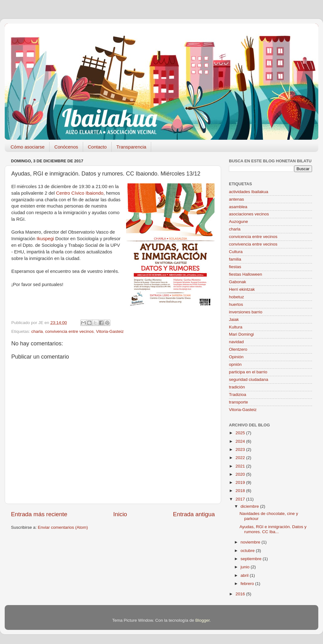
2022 (241, 458)
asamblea (238, 207)
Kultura (236, 327)
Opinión (236, 357)
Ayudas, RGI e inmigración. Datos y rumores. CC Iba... (273, 529)
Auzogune (238, 222)
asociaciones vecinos (249, 214)
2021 (241, 466)
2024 (241, 441)
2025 (241, 433)
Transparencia (131, 147)
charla (37, 331)
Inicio (120, 514)
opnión (235, 364)
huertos (236, 304)
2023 (241, 449)
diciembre (250, 506)
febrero (248, 584)
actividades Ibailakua (249, 192)
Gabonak (238, 282)
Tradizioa (238, 395)
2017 (241, 499)
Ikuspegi (45, 239)
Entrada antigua (194, 514)
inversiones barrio (246, 312)
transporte (238, 402)
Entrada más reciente (39, 514)
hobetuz (236, 297)
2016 (241, 594)
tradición (237, 387)
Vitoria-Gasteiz (110, 331)
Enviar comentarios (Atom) (63, 527)
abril (245, 575)
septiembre (252, 559)
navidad (236, 342)
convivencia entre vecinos (69, 331)
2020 (241, 474)
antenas (236, 199)
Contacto (97, 147)
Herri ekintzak (242, 289)
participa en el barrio (248, 372)
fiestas (235, 267)
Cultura (236, 252)
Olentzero (238, 349)
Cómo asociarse (28, 147)
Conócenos (66, 147)
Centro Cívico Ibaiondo (80, 193)
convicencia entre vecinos (253, 237)
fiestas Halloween (246, 274)
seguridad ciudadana (249, 379)
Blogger (203, 620)
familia (235, 259)
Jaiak (234, 319)
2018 (241, 491)
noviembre (251, 542)
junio (246, 567)
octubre (248, 551)
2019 (241, 482)
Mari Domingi (241, 334)
